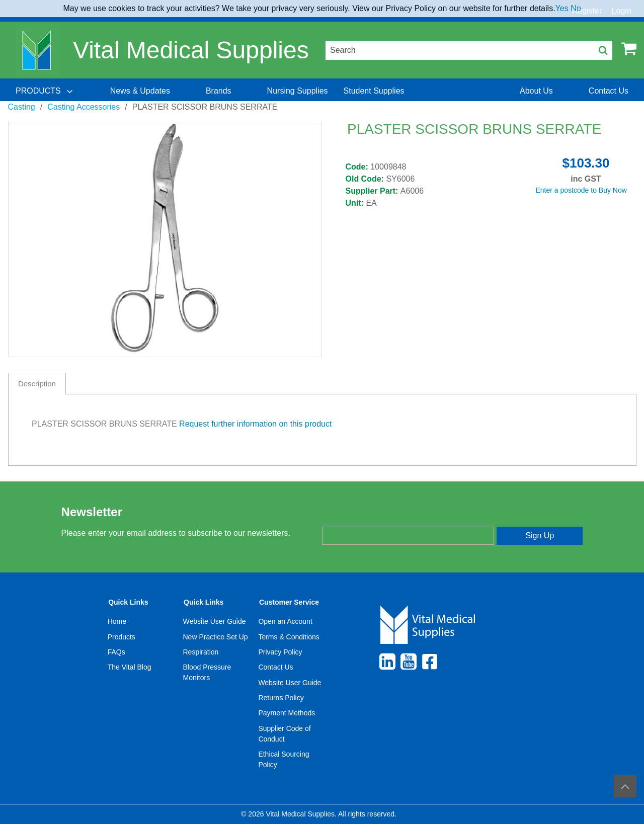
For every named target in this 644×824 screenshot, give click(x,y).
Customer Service (289, 602)
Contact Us (275, 667)
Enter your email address (364, 518)
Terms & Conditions (289, 637)
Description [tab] (37, 384)
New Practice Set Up (216, 637)
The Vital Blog (130, 667)
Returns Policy (281, 698)
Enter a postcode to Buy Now (581, 190)
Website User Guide (215, 621)
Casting (22, 107)
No (576, 8)
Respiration (201, 652)
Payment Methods (287, 713)
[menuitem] (45, 91)
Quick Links (128, 602)
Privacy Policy (280, 652)
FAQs (116, 652)
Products (122, 637)
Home (117, 621)
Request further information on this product (255, 424)
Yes (562, 8)
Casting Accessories (84, 107)
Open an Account (285, 621)
